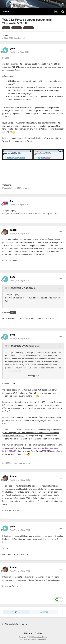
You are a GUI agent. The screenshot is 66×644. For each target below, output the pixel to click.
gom (7, 35)
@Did (13, 312)
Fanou (32, 346)
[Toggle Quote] (7, 288)
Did (30, 288)
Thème (28, 633)
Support (22, 38)
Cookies (38, 633)
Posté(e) (20, 52)
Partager (16, 612)
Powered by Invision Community (33, 640)
